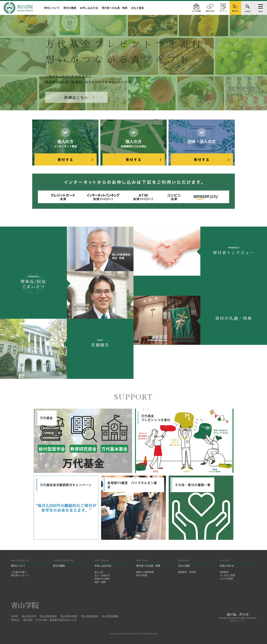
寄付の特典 (142, 575)
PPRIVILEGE (142, 561)
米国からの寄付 (102, 579)
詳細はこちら (76, 97)
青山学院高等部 (48, 616)
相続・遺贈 (100, 582)
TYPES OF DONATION (63, 561)
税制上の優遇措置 (145, 572)
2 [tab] (136, 106)
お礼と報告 (138, 8)
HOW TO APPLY (102, 561)
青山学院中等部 (69, 616)
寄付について (52, 8)
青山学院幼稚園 (110, 616)
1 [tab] (131, 106)
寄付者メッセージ (20, 575)
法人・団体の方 (102, 575)
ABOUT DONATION (20, 561)
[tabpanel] (133, 55)
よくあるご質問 (227, 575)
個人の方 (99, 572)
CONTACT (225, 561)
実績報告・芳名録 (187, 572)
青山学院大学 (29, 616)
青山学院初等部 (89, 616)
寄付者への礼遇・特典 (115, 8)
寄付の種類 (70, 8)
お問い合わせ (227, 566)
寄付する (66, 159)
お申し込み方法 (89, 8)
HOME (15, 616)
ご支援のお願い (19, 572)
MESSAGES (184, 561)
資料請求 (224, 572)
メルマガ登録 (226, 579)
